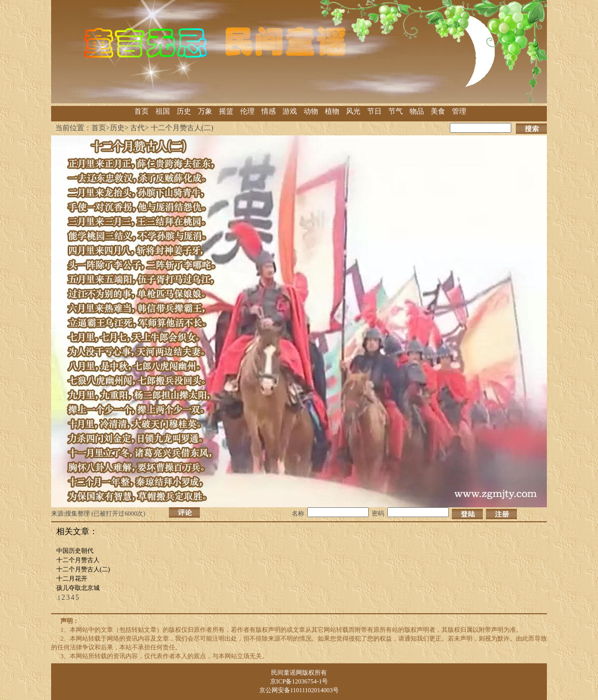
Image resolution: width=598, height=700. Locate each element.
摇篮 (226, 111)
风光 (353, 111)
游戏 (290, 111)
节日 (374, 111)
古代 (137, 128)
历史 (184, 111)
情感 (269, 111)
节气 (396, 111)
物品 (417, 111)
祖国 (163, 111)
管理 (459, 111)
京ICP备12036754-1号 (299, 681)
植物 (332, 111)
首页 (141, 111)
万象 (205, 111)
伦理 (247, 111)
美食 (438, 111)
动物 (311, 111)
